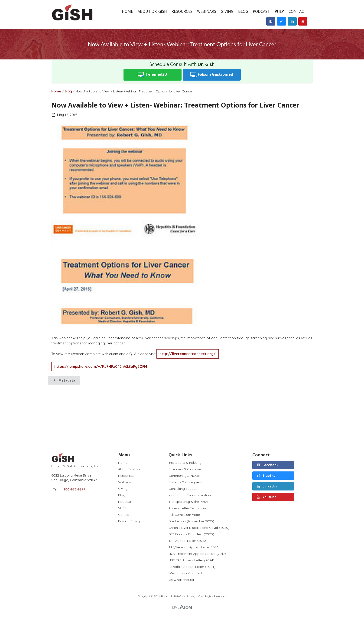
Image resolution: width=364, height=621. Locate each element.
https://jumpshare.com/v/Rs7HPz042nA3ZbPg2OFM (101, 367)
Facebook (268, 465)
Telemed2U (152, 75)
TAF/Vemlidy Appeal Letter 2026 (193, 547)
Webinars (207, 11)
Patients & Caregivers (185, 482)
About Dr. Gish (152, 11)
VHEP (279, 11)
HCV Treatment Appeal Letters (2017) (197, 554)
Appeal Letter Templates (187, 508)
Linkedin (267, 486)
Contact (297, 11)
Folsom (212, 75)
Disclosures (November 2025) (191, 521)
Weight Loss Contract (185, 573)
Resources (182, 11)
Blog (243, 11)
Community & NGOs (184, 476)
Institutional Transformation (190, 495)
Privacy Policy (129, 521)
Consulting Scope (182, 489)
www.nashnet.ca (181, 580)
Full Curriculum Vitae (184, 515)
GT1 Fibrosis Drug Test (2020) (191, 534)
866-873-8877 (75, 489)
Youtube (267, 497)
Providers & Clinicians (185, 469)
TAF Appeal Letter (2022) (188, 541)
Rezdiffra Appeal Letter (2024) (192, 567)
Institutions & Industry (185, 463)
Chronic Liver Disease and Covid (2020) (199, 528)
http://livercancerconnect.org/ (188, 354)
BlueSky (266, 476)
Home (127, 11)
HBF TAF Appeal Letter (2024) (192, 560)
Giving (227, 11)
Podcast (261, 11)
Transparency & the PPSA (188, 502)
